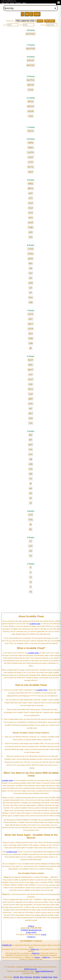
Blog (3, 3)
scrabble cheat (35, 624)
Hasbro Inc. (35, 949)
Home (7, 3)
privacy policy (31, 932)
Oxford (24, 3)
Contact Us (31, 937)
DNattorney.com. (31, 969)
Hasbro (37, 957)
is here (44, 935)
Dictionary (18, 3)
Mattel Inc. (36, 953)
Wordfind (36, 977)
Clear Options (50, 21)
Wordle (12, 3)
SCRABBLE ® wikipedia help (31, 930)
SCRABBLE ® (7, 945)
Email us (31, 926)
